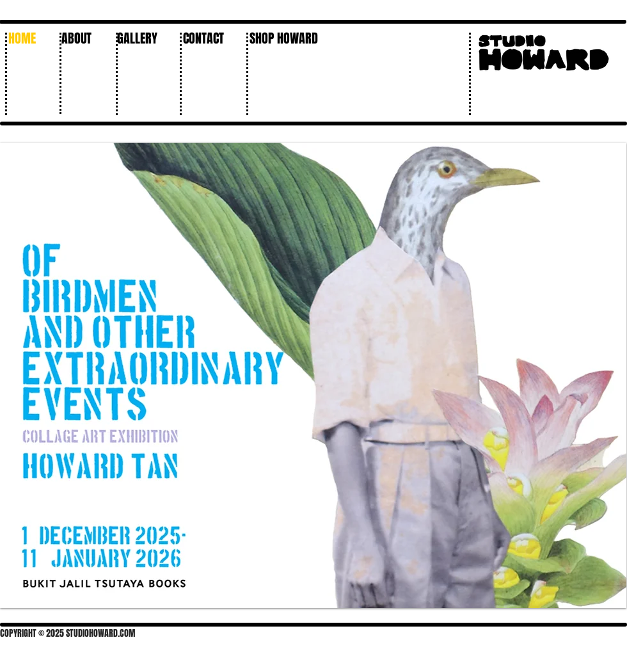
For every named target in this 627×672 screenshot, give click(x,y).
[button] (142, 39)
